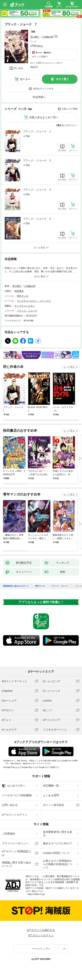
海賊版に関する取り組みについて (16, 864)
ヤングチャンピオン (25, 306)
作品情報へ (39, 97)
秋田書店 (19, 291)
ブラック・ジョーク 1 (37, 131)
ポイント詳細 (39, 57)
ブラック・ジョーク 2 (37, 160)
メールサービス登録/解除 (17, 795)
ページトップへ (41, 949)
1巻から (60, 125)
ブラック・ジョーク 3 (37, 190)
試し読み (19, 68)
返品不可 (34, 67)
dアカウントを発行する (41, 930)
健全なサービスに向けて (58, 843)
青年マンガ (23, 296)
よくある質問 (51, 795)
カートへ (25, 79)
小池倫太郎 (48, 37)
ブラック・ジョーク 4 (37, 219)
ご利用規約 (9, 834)
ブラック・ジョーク (27, 311)
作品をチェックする (43, 89)
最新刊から (72, 125)
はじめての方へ (14, 786)
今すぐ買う (62, 79)
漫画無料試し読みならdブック (16, 586)
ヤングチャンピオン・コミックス (34, 301)
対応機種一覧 (51, 786)
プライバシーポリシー (15, 843)
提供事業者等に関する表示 (58, 834)
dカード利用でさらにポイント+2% (45, 63)
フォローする (56, 37)
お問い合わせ (10, 805)
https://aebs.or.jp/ (36, 894)
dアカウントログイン (15, 815)
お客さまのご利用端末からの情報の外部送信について (58, 864)
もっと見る (69, 367)
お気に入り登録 (70, 109)
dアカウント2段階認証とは (17, 853)
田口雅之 (35, 37)
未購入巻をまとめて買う (44, 117)
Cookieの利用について (56, 853)
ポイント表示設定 (54, 805)
